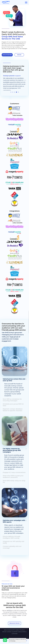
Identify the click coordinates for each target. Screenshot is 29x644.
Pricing (19, 55)
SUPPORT (15, 632)
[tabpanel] (15, 83)
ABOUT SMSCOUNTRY (10, 630)
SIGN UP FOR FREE (7, 55)
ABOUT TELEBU (20, 630)
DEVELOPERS (22, 632)
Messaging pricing (14, 623)
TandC (10, 632)
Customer (14, 634)
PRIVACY (5, 632)
